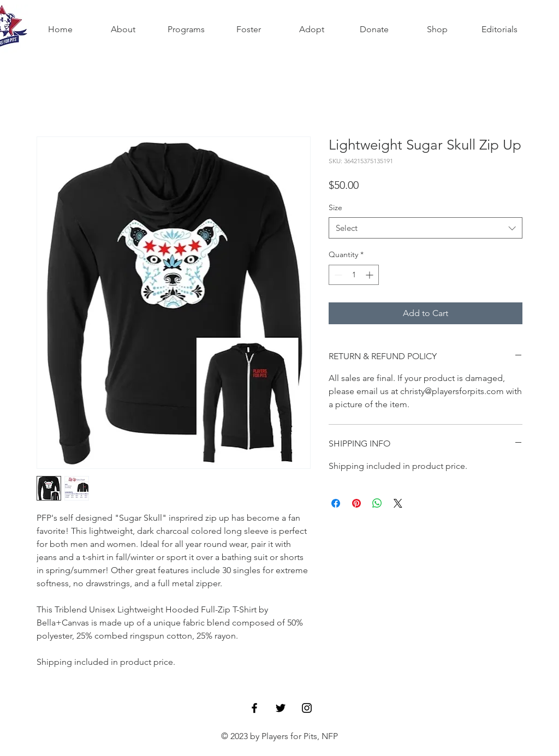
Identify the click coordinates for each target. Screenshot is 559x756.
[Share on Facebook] (336, 503)
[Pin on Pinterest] (356, 503)
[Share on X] (398, 503)
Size (335, 207)
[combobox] (426, 228)
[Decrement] (337, 275)
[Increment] (370, 275)
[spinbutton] (354, 275)
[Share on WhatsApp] (377, 503)
